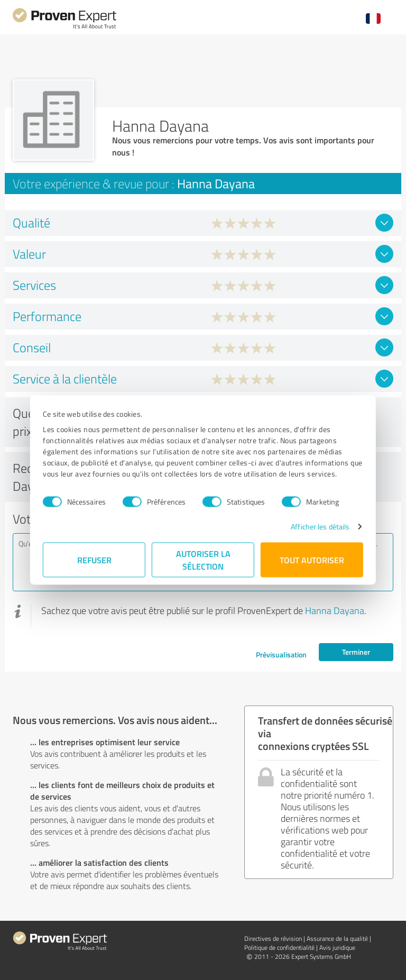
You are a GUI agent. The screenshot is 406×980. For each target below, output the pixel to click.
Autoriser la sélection (203, 560)
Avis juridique (337, 947)
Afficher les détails (320, 526)
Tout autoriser (312, 560)
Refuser (94, 560)
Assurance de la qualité (337, 938)
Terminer (356, 652)
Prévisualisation (281, 654)
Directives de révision (273, 938)
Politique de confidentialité (279, 947)
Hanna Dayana (335, 610)
